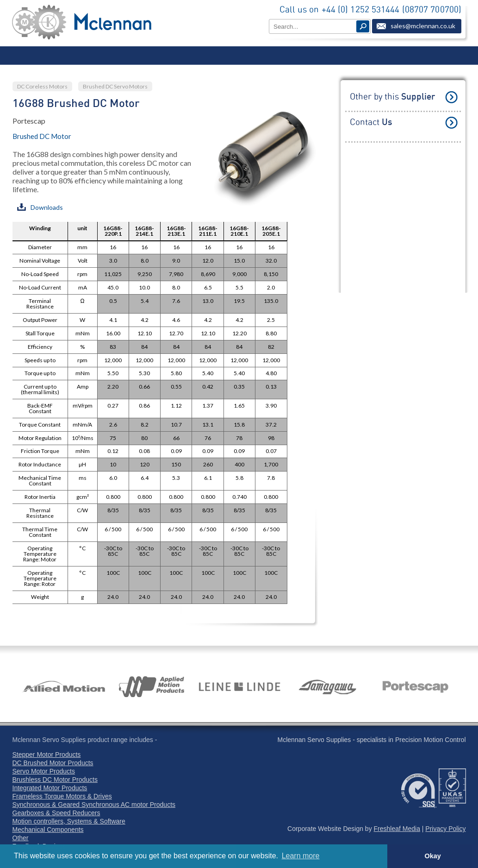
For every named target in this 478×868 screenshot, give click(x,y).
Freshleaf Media (397, 829)
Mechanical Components (48, 830)
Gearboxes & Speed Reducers (56, 813)
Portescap (29, 121)
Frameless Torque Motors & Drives (62, 796)
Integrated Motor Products (50, 788)
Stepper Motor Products (47, 755)
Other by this (392, 97)
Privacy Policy (445, 829)
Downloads (40, 207)
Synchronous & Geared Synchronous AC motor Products (94, 805)
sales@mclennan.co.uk (423, 26)
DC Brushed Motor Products (53, 763)
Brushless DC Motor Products (55, 780)
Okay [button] (432, 856)
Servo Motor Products (44, 771)
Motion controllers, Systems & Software (69, 821)
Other (21, 838)
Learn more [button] (301, 856)
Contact (371, 123)
